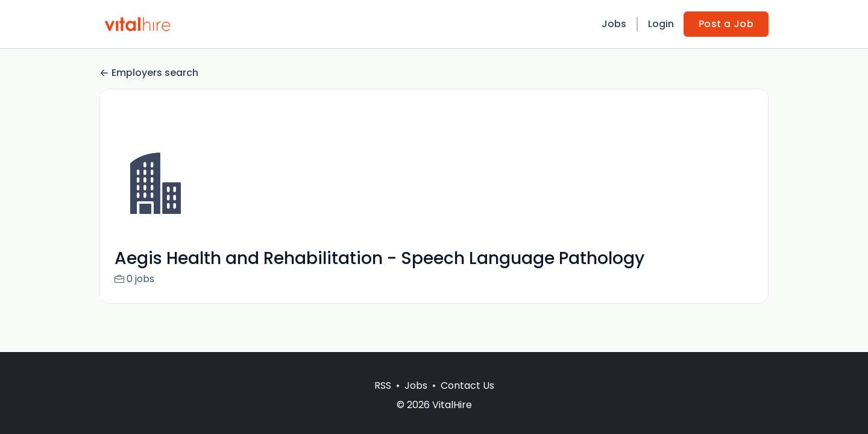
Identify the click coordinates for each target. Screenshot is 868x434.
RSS (383, 385)
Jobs (614, 24)
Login (661, 24)
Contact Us (467, 385)
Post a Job (726, 24)
